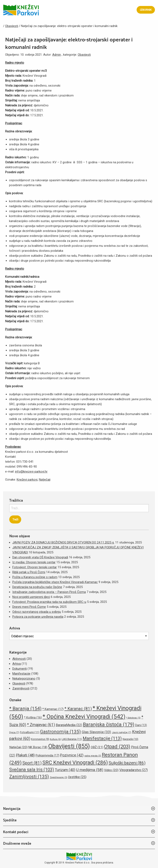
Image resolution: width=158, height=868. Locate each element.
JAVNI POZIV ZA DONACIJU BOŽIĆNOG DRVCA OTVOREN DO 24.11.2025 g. (63, 542)
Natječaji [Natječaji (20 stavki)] (18, 747)
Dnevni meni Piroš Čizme (29, 607)
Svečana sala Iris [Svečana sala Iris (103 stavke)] (32, 770)
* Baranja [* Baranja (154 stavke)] (25, 709)
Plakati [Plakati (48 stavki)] (25, 755)
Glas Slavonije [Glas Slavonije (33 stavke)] (96, 732)
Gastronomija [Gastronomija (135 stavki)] (60, 732)
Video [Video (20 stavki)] (111, 770)
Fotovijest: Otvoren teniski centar (35, 567)
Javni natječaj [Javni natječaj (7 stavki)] (122, 732)
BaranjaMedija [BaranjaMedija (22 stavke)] (69, 725)
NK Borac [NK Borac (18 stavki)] (38, 747)
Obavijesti (84, 55)
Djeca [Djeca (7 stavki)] (14, 732)
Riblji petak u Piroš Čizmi (29, 572)
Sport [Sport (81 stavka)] (32, 763)
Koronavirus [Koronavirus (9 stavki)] (40, 739)
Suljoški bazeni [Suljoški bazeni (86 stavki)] (127, 763)
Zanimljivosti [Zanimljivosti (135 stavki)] (29, 776)
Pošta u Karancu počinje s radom (35, 577)
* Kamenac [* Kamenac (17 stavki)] (53, 709)
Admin (57, 55)
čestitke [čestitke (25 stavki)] (77, 777)
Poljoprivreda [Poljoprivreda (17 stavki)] (47, 755)
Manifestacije (21, 674)
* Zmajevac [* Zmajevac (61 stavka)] (41, 725)
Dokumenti (20, 669)
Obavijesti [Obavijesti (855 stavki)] (69, 746)
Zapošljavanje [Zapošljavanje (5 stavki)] (59, 777)
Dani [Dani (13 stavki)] (141, 725)
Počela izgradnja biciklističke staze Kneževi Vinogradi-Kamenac (55, 582)
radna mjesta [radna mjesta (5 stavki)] (93, 756)
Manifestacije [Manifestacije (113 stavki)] (102, 738)
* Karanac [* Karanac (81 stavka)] (78, 709)
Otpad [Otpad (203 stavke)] (117, 747)
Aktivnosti (19, 659)
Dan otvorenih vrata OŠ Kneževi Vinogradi (40, 557)
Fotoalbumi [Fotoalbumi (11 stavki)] (30, 732)
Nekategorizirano (24, 679)
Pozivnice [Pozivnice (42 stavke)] (72, 755)
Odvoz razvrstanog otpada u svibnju (37, 612)
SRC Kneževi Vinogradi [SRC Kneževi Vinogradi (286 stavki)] (75, 763)
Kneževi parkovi (27, 480)
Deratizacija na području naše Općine (37, 587)
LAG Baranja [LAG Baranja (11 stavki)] (72, 739)
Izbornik (146, 10)
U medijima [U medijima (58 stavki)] (90, 770)
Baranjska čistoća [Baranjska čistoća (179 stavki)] (109, 725)
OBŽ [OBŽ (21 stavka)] (97, 747)
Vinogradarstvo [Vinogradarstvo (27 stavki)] (134, 770)
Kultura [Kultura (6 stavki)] (55, 739)
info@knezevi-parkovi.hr (31, 472)
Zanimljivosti (21, 688)
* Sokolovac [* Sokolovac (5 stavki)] (133, 718)
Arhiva (17, 664)
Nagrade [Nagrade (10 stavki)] (130, 739)
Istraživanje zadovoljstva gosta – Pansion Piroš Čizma (49, 592)
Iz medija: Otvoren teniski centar (34, 562)
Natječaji (45, 480)
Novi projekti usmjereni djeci (31, 597)
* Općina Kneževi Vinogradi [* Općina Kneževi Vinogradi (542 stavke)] (84, 717)
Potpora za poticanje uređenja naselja (38, 617)
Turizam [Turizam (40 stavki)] (65, 770)
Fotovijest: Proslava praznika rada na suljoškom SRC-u (49, 602)
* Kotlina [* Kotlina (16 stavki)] (33, 717)
